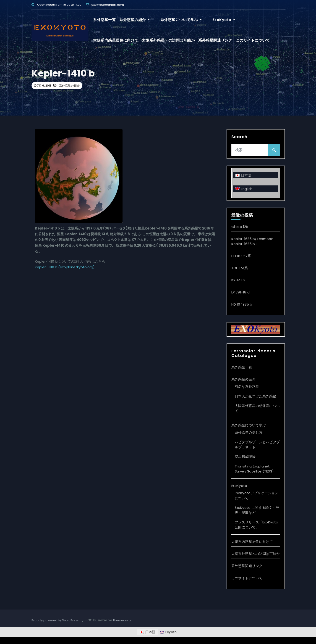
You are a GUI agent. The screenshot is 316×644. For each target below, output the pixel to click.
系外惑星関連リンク (166, 40)
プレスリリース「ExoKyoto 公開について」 (257, 525)
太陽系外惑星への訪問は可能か (119, 40)
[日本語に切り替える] (256, 175)
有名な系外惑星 (247, 387)
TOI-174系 (240, 268)
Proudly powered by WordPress (55, 620)
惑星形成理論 (245, 457)
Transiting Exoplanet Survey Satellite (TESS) (254, 469)
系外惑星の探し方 (249, 432)
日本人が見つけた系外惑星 (256, 396)
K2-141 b (238, 280)
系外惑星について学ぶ (174, 20)
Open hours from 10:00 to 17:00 (56, 5)
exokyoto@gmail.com (105, 5)
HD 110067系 (241, 256)
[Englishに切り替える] (256, 189)
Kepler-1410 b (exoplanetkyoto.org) (65, 267)
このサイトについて (204, 40)
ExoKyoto (210, 20)
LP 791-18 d (240, 292)
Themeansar (122, 620)
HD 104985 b (242, 304)
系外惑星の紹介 (134, 20)
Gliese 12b (240, 227)
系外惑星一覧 (104, 20)
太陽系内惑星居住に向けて (247, 20)
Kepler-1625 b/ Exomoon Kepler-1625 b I (252, 241)
